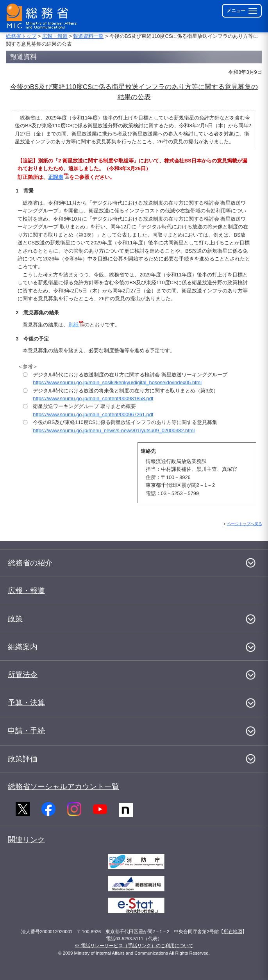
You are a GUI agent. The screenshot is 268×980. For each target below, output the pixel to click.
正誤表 (59, 177)
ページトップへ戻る (245, 524)
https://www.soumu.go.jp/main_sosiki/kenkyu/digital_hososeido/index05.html (117, 382)
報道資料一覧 (88, 36)
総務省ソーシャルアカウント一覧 (63, 787)
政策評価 (23, 759)
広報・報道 (55, 36)
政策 (15, 619)
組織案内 (23, 647)
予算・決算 (26, 703)
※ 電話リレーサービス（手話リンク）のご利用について (134, 946)
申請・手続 (26, 731)
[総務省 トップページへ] (43, 16)
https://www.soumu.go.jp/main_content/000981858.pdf (93, 398)
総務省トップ (21, 36)
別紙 (73, 325)
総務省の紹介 (30, 563)
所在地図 (233, 932)
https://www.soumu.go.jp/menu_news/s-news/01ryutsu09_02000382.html (114, 430)
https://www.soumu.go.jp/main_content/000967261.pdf (93, 414)
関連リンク (26, 840)
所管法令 (23, 674)
